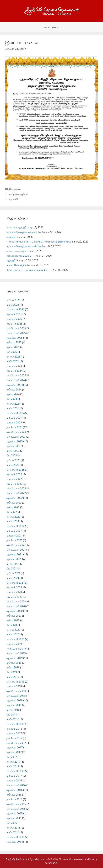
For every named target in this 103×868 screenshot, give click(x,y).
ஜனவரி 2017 (14, 776)
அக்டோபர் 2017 (16, 743)
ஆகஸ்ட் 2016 (15, 790)
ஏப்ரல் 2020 (13, 630)
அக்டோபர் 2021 (16, 545)
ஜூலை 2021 (14, 559)
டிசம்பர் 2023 (14, 422)
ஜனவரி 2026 (14, 314)
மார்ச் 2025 (13, 361)
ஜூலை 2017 (14, 752)
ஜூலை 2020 (14, 616)
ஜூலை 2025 (14, 342)
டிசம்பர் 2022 (14, 479)
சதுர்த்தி (13, 199)
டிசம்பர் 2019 (14, 644)
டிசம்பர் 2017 (14, 733)
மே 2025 (12, 352)
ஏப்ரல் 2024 (13, 404)
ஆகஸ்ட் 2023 (15, 441)
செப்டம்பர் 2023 (16, 437)
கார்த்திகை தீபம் (19, 194)
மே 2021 (12, 568)
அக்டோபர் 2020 (16, 601)
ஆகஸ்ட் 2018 (15, 700)
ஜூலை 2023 (14, 446)
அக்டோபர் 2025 (16, 328)
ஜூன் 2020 (13, 620)
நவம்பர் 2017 (14, 738)
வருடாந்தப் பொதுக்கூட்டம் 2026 (26, 270)
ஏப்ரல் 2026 (13, 300)
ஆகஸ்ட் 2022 (15, 498)
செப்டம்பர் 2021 (16, 550)
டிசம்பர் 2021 (14, 536)
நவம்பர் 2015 (14, 799)
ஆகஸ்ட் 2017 (15, 747)
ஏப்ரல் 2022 (13, 517)
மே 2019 (12, 672)
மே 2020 (12, 625)
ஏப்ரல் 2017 (13, 762)
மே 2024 (12, 399)
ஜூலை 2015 (14, 818)
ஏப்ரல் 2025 (13, 357)
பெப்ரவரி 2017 (15, 771)
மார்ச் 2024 (13, 408)
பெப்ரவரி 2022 (15, 526)
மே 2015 (12, 823)
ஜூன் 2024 (13, 394)
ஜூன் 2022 (13, 507)
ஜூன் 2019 (13, 667)
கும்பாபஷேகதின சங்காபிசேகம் (25, 232)
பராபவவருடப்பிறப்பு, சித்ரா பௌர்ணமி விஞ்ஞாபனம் (39, 242)
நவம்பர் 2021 (14, 540)
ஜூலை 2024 (14, 389)
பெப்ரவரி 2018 (15, 724)
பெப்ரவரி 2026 (15, 309)
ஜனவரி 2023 (14, 474)
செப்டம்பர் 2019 (16, 653)
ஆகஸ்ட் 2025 (15, 338)
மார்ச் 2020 (13, 634)
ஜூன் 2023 (13, 451)
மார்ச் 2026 (13, 305)
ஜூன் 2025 (13, 347)
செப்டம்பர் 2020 (16, 606)
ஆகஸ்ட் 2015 (15, 813)
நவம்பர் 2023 (14, 427)
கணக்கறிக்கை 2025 (18, 256)
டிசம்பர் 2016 (14, 780)
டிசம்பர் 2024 (14, 366)
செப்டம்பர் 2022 (16, 493)
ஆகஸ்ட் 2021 (15, 554)
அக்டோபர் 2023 (16, 432)
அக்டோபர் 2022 (16, 488)
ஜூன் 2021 (13, 564)
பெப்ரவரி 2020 (15, 639)
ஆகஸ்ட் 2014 (15, 842)
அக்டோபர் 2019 (16, 649)
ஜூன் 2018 (13, 710)
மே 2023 (12, 455)
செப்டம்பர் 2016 (16, 785)
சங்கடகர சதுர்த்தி (16, 227)
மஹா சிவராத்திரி (16, 265)
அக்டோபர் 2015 (16, 804)
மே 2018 (12, 715)
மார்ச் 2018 (13, 719)
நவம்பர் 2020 (14, 597)
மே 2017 (12, 757)
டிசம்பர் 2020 (14, 592)
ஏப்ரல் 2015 (13, 828)
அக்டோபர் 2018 (16, 691)
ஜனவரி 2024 (14, 418)
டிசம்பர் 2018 (14, 686)
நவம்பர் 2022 (14, 484)
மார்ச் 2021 (13, 578)
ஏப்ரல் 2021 (13, 573)
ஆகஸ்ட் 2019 (15, 658)
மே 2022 (12, 512)
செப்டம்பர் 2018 (16, 696)
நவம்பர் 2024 (14, 371)
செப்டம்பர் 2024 (16, 380)
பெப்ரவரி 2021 (15, 583)
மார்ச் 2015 (13, 832)
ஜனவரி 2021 (14, 587)
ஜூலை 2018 (14, 705)
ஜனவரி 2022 (14, 531)
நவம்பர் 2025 (14, 324)
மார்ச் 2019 (13, 677)
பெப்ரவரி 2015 (15, 837)
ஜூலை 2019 (14, 663)
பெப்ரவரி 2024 (15, 413)
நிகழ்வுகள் (15, 189)
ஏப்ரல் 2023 (13, 460)
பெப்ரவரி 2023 (15, 470)
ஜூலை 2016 (14, 795)
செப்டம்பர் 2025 (16, 333)
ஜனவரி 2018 (14, 729)
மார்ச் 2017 (13, 766)
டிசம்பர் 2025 (14, 319)
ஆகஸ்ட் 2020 (15, 611)
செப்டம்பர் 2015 (16, 809)
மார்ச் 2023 (13, 465)
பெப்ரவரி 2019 (15, 682)
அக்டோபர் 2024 (16, 375)
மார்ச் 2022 (13, 521)
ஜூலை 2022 (14, 503)
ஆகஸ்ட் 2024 (15, 385)
